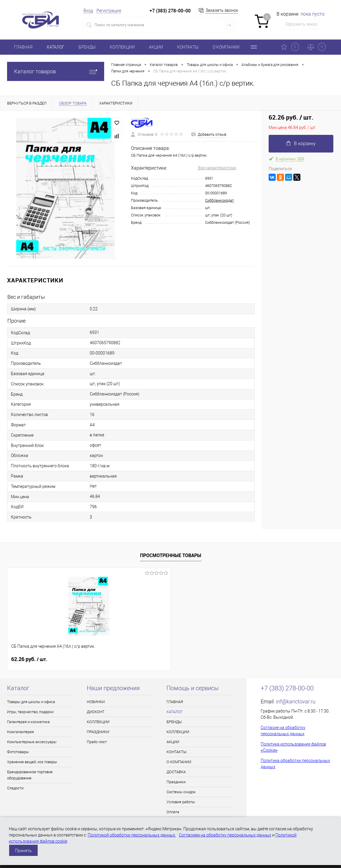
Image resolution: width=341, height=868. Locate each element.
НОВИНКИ (96, 702)
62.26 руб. (29, 659)
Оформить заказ (301, 24)
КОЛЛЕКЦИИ (122, 47)
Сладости (15, 788)
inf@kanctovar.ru (296, 701)
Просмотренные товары (171, 555)
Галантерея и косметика (28, 722)
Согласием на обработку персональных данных (225, 835)
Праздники (176, 782)
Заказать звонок (222, 10)
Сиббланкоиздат (219, 200)
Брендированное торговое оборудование (30, 775)
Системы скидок (181, 792)
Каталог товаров (56, 71)
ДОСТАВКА (176, 772)
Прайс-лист (97, 742)
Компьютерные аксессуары (32, 742)
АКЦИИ (156, 47)
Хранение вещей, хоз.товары (32, 762)
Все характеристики (217, 168)
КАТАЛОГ (56, 47)
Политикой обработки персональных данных (131, 835)
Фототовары (18, 752)
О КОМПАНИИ (226, 47)
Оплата (173, 812)
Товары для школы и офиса (31, 702)
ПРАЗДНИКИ (98, 732)
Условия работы (181, 802)
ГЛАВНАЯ (23, 47)
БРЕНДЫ (87, 47)
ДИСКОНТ (96, 712)
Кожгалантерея (20, 732)
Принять (23, 851)
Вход (88, 11)
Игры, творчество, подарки (30, 712)
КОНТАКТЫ (188, 47)
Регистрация (109, 11)
